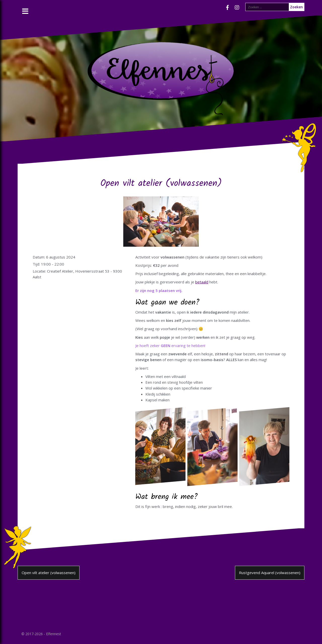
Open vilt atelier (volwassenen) (49, 573)
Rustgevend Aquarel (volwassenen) (270, 573)
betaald (202, 282)
